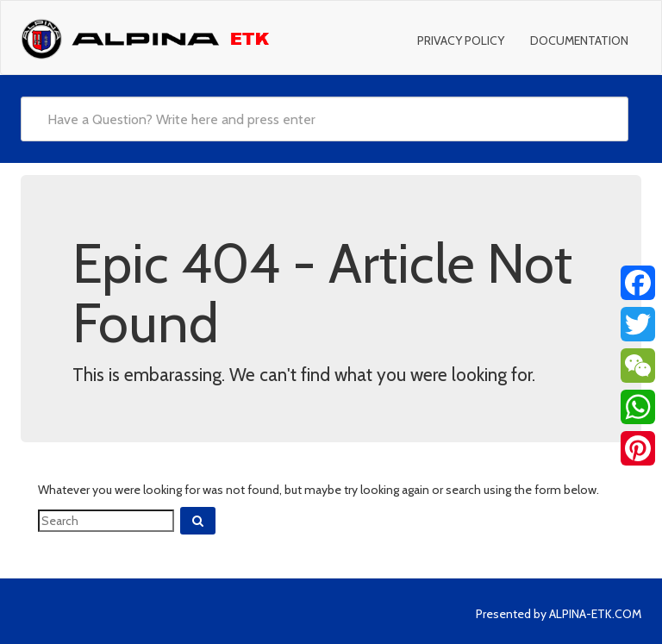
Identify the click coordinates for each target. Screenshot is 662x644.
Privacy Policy (461, 41)
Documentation (579, 41)
